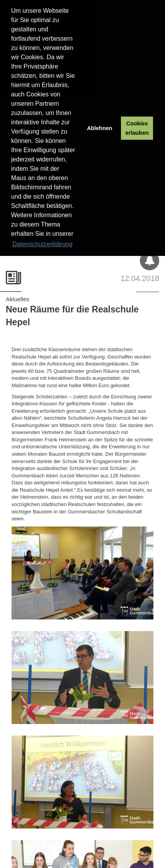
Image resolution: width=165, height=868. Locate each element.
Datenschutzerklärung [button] (43, 244)
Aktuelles (18, 299)
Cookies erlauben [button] (137, 128)
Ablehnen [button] (100, 128)
